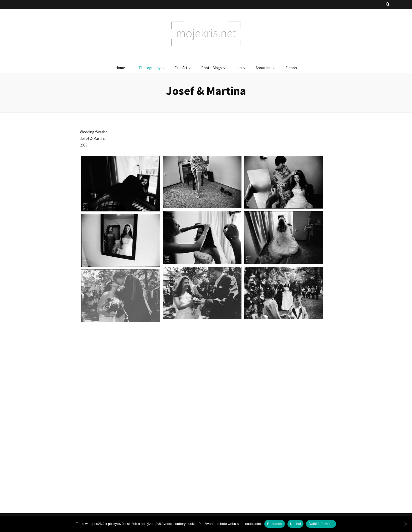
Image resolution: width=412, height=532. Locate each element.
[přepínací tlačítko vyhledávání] (388, 5)
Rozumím (274, 524)
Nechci (295, 524)
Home (120, 68)
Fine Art (181, 68)
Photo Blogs (212, 68)
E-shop (291, 68)
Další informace (321, 524)
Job (239, 68)
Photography (150, 68)
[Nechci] (405, 524)
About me (264, 68)
